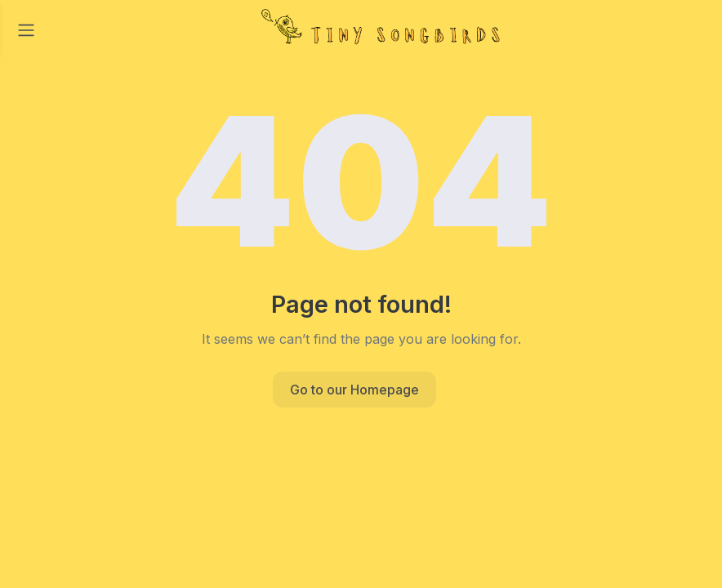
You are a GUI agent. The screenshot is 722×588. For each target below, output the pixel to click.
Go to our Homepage (354, 390)
